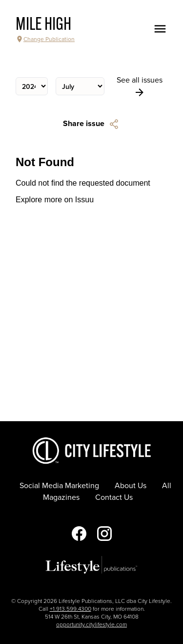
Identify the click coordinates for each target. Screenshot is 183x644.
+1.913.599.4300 (71, 609)
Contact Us (114, 497)
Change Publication (45, 39)
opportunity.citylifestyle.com (91, 624)
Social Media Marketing (59, 486)
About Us (131, 486)
